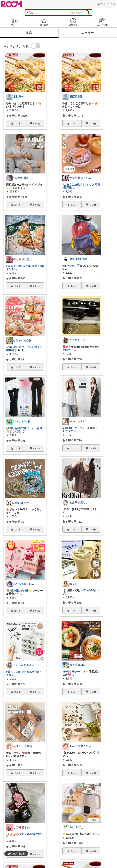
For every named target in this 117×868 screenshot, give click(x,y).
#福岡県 (67, 188)
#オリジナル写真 (90, 185)
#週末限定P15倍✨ (21, 591)
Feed (15, 22)
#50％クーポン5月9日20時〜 (23, 266)
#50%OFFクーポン (74, 428)
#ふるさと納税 (71, 185)
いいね (36, 124)
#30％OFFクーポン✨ (75, 672)
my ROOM (103, 22)
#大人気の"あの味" (31, 834)
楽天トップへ (106, 4)
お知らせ (73, 22)
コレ (17, 124)
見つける (44, 22)
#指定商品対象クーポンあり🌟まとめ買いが (24, 430)
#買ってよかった (16, 672)
